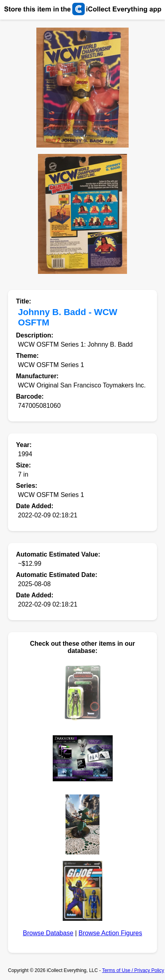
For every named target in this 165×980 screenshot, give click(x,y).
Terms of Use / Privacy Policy (133, 970)
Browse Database (48, 933)
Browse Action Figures (110, 933)
